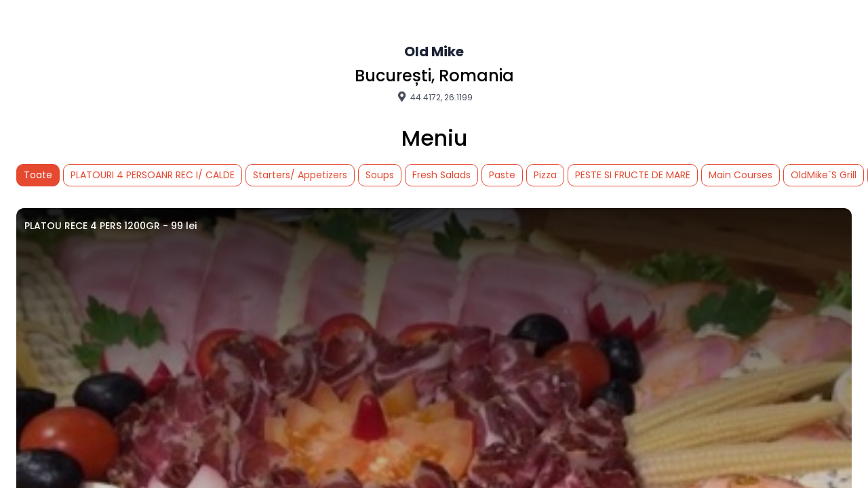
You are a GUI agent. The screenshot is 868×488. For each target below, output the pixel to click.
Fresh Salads (441, 175)
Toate (38, 175)
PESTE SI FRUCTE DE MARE (633, 175)
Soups (380, 175)
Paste (502, 175)
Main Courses (741, 175)
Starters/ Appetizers (300, 175)
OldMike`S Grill (824, 175)
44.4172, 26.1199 (434, 97)
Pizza (545, 175)
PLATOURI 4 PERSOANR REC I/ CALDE (153, 175)
